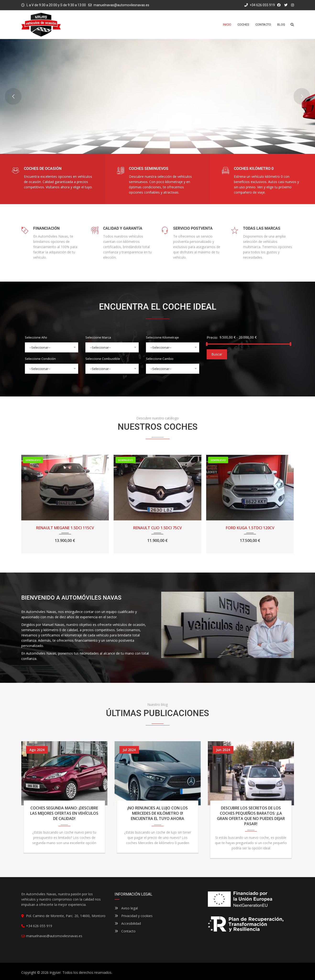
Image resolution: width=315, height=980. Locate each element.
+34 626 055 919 (260, 5)
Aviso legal (126, 908)
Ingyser (55, 972)
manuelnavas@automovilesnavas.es (121, 5)
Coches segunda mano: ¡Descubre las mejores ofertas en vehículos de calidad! (64, 813)
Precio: (212, 337)
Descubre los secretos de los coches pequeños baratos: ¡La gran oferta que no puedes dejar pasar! (251, 816)
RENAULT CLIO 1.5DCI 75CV (157, 528)
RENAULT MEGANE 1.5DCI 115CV (65, 528)
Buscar (217, 354)
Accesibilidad (128, 923)
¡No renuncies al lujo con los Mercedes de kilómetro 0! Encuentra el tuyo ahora (157, 813)
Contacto (125, 931)
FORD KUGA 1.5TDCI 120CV (250, 528)
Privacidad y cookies (134, 916)
